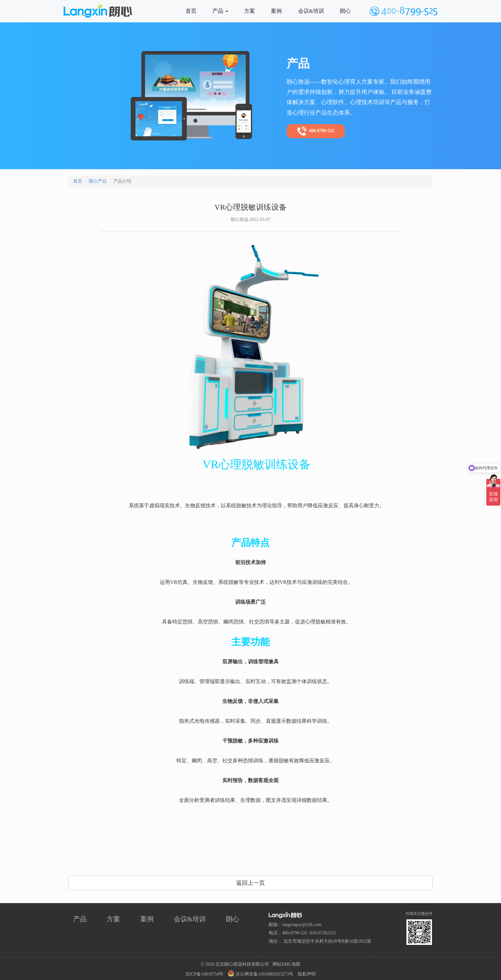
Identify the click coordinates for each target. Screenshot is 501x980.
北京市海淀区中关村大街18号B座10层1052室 (327, 941)
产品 (220, 11)
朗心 (345, 11)
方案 (250, 11)
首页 (191, 11)
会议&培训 (311, 11)
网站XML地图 (286, 964)
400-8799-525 (316, 131)
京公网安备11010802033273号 (261, 973)
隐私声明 (307, 974)
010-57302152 (323, 933)
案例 (276, 11)
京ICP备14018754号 (204, 974)
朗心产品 (98, 181)
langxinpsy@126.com (302, 925)
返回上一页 (250, 883)
